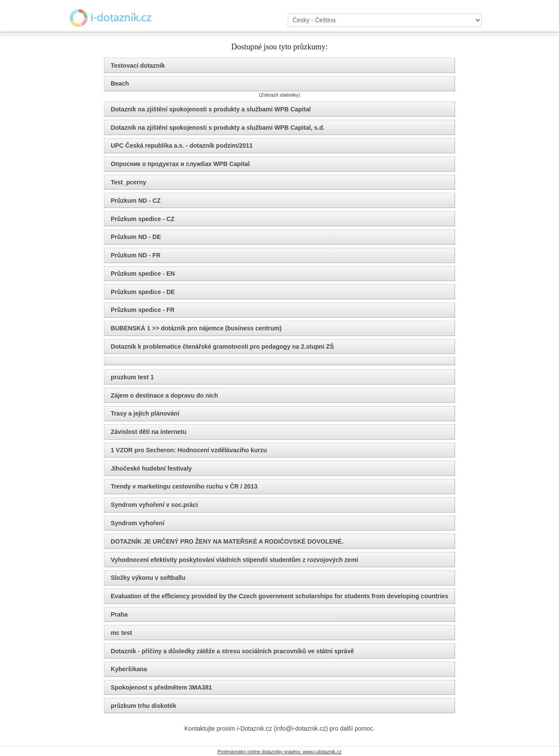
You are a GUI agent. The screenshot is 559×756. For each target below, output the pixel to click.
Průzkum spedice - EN (143, 274)
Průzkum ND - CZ (135, 201)
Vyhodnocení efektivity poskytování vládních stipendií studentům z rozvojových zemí (234, 560)
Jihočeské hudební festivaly (151, 468)
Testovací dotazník (138, 66)
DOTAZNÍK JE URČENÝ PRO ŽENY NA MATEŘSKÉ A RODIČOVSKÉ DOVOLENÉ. (227, 541)
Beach (120, 83)
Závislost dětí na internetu (148, 432)
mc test (121, 633)
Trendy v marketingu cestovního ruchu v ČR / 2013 (184, 486)
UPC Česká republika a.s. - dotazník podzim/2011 (181, 146)
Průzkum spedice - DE (143, 292)
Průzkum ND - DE (136, 237)
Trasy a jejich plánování (145, 413)
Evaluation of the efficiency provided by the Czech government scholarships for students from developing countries (279, 596)
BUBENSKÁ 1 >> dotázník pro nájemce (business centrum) (196, 328)
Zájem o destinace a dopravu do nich (164, 395)
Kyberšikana (129, 669)
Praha (119, 614)
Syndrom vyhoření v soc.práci (154, 505)
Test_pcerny (128, 182)
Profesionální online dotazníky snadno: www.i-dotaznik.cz (279, 752)
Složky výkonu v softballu (148, 578)
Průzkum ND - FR (135, 255)
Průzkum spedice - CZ (142, 219)
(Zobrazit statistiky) (279, 95)
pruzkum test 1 (132, 377)
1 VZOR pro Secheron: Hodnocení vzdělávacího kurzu (189, 450)
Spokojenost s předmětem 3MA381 (161, 687)
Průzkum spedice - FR (142, 310)
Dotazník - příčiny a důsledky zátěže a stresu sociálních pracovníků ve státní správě (232, 651)
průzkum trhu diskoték (143, 706)
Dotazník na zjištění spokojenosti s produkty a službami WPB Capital (210, 109)
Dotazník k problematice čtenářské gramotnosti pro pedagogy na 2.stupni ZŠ (222, 347)
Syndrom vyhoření (137, 523)
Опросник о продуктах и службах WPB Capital (180, 164)
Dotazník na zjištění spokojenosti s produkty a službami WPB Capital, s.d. (217, 128)
